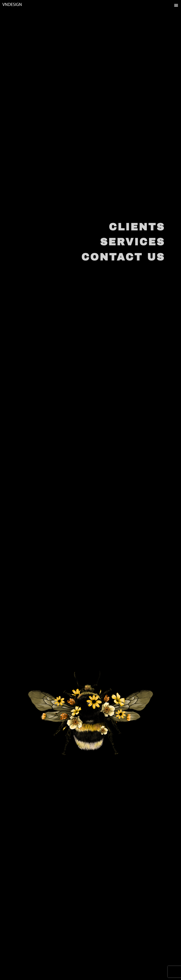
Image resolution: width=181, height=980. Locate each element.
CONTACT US (123, 257)
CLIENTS (137, 227)
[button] (169, 5)
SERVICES (132, 242)
